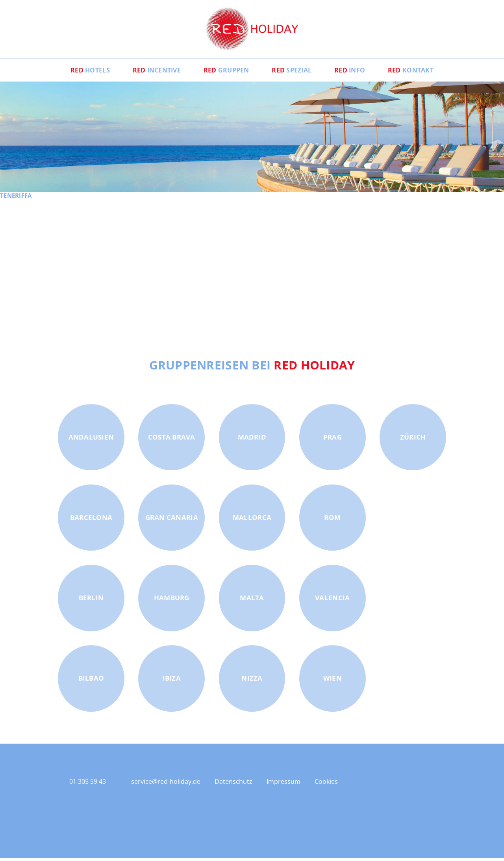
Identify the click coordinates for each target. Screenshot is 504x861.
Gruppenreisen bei (252, 368)
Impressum (283, 785)
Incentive (155, 73)
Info (352, 73)
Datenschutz (233, 785)
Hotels (87, 73)
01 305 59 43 (88, 784)
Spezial (292, 73)
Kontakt (414, 73)
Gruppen (226, 73)
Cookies (326, 785)
